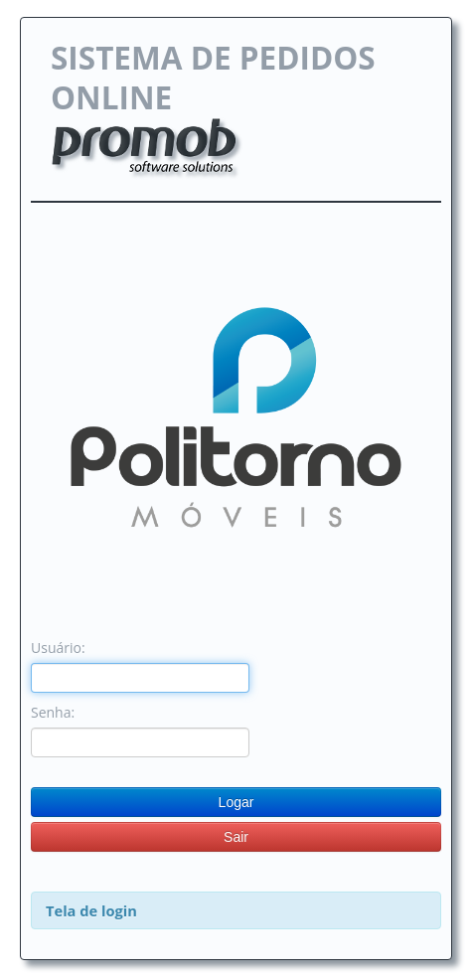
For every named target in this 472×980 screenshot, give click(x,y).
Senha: (53, 712)
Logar (236, 802)
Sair (236, 837)
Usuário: (58, 648)
